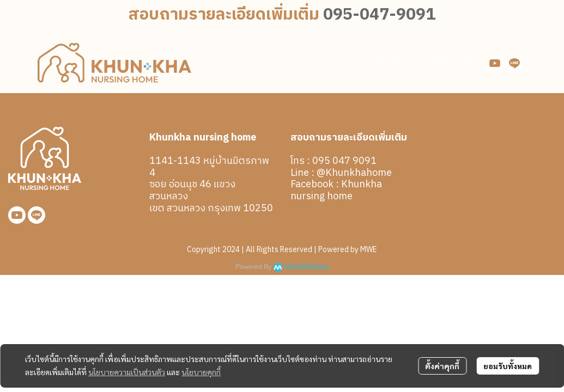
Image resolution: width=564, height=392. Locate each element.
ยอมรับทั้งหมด (508, 366)
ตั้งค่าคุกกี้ (442, 366)
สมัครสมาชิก (452, 63)
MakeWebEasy (307, 267)
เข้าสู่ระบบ (396, 63)
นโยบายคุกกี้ (201, 372)
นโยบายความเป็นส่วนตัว (127, 372)
